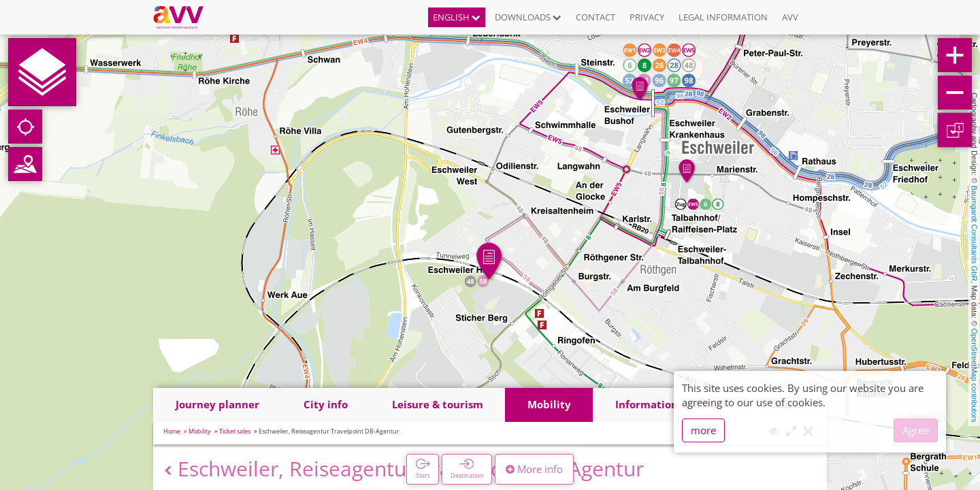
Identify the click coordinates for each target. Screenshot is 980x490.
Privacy (647, 17)
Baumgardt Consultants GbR (975, 234)
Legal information (723, 17)
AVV (790, 17)
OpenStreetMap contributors (975, 375)
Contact (595, 17)
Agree (916, 430)
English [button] (457, 17)
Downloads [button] (528, 17)
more (703, 430)
